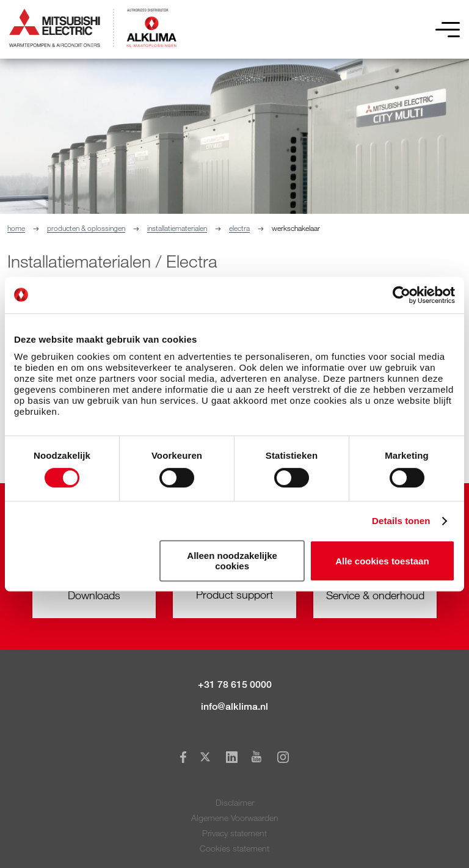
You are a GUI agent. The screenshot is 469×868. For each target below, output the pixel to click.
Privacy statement (234, 833)
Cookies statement (234, 848)
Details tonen (401, 521)
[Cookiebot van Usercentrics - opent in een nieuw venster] (402, 295)
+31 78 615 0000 (235, 684)
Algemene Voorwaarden (235, 818)
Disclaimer (235, 802)
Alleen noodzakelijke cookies (232, 561)
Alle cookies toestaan (382, 561)
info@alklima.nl (234, 706)
